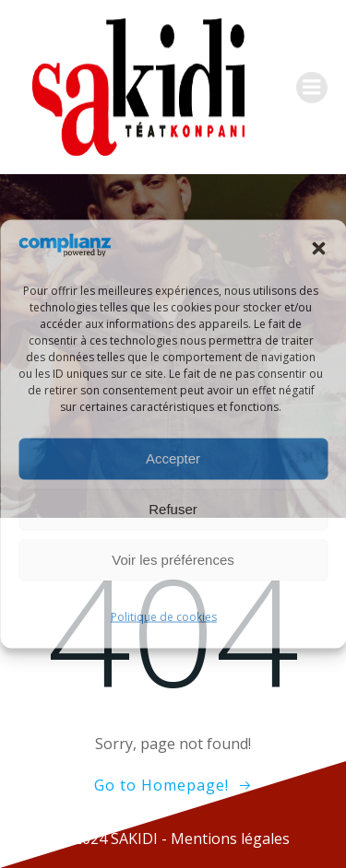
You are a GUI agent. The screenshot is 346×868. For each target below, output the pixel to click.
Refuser (173, 509)
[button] (318, 249)
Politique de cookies (164, 616)
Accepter (173, 458)
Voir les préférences (173, 560)
